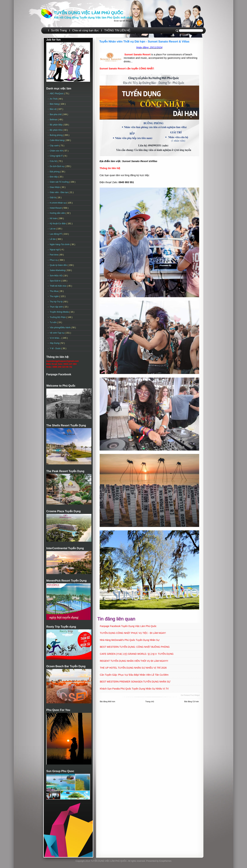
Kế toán (54, 218)
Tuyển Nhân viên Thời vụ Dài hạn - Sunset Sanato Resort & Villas (144, 42)
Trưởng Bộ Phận (58, 317)
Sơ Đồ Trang (59, 30)
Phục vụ (54, 260)
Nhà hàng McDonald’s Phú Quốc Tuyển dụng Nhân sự (130, 640)
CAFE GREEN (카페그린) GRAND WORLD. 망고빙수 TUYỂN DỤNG (137, 654)
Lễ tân (53, 239)
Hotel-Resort (56, 208)
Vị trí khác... (56, 338)
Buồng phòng (56, 135)
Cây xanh (55, 146)
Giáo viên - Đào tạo (59, 192)
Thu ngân (55, 296)
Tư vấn (53, 322)
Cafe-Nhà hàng (57, 140)
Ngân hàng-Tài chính (60, 244)
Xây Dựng (55, 343)
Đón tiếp (54, 177)
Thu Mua (54, 291)
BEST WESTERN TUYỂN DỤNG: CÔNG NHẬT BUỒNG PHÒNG (135, 647)
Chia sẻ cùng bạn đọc (85, 30)
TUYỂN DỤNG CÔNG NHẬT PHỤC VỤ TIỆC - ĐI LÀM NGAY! (133, 633)
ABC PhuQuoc (57, 94)
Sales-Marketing (58, 270)
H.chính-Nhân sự (58, 203)
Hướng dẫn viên (58, 213)
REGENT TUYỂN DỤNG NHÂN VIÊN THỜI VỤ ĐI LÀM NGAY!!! (134, 661)
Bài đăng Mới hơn (107, 701)
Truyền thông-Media (60, 312)
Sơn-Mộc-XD (56, 276)
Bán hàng (55, 104)
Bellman (54, 120)
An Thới (54, 99)
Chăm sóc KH (57, 151)
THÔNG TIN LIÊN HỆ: (117, 30)
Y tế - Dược (56, 348)
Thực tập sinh (57, 307)
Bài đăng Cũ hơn (192, 701)
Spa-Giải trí (55, 281)
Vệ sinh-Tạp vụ (57, 333)
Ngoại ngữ (55, 250)
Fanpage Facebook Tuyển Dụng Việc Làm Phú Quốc (128, 626)
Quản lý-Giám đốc (59, 265)
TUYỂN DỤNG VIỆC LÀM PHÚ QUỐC (89, 13)
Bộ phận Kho (56, 130)
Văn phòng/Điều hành (60, 328)
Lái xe (53, 229)
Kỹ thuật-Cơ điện (58, 224)
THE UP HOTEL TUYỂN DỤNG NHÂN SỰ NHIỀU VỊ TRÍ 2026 (133, 668)
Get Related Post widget (190, 695)
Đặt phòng (55, 172)
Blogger (129, 21)
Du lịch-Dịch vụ (57, 166)
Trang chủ (150, 701)
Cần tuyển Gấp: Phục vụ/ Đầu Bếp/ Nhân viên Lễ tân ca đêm (134, 675)
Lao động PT (56, 234)
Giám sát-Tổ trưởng (60, 182)
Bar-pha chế (56, 114)
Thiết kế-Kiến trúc (58, 286)
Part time (54, 255)
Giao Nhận (55, 187)
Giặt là (53, 198)
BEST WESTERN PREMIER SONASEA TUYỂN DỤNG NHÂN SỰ (135, 682)
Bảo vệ (53, 109)
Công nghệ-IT (57, 156)
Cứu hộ (54, 161)
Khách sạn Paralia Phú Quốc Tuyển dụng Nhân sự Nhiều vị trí (134, 689)
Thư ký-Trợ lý (56, 302)
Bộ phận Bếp (56, 125)
